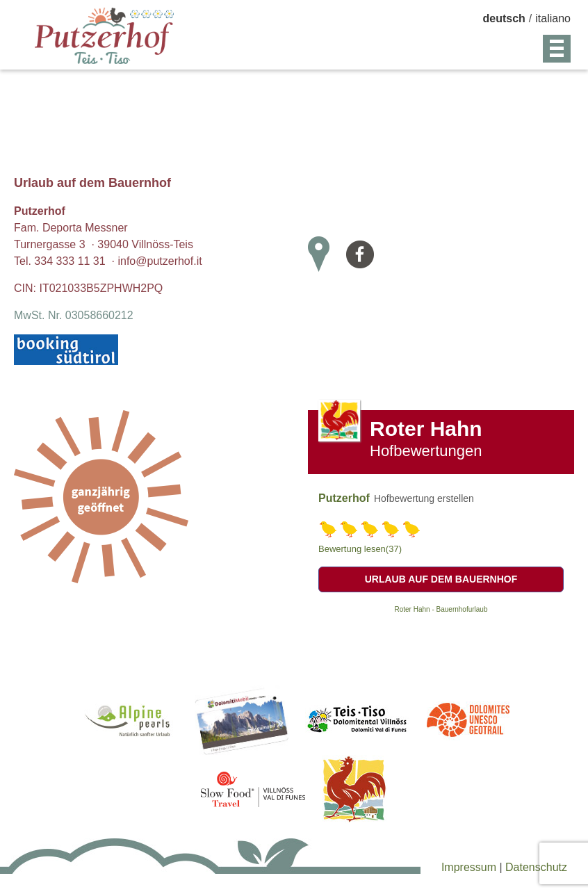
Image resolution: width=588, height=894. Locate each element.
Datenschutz (536, 867)
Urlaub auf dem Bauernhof (441, 579)
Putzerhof (344, 498)
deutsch (504, 18)
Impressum (471, 867)
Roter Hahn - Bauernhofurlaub (441, 609)
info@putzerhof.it (160, 261)
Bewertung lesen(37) (360, 549)
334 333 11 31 (70, 261)
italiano (553, 18)
